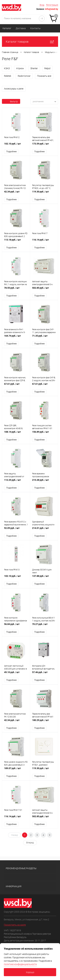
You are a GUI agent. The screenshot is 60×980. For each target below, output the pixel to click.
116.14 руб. (44, 242)
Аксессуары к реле (14, 89)
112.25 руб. (16, 482)
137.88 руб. (44, 578)
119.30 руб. (44, 193)
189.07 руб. (16, 771)
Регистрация (52, 5)
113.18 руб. (16, 242)
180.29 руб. (44, 723)
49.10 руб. (16, 675)
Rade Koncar (24, 76)
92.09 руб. (16, 530)
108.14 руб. (16, 434)
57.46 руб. (44, 675)
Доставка (21, 28)
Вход (42, 5)
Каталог (7, 28)
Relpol (47, 68)
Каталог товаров (30, 42)
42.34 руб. (16, 193)
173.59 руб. (44, 145)
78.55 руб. (16, 290)
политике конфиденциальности (20, 964)
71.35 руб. (44, 338)
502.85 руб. (44, 290)
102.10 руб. (16, 145)
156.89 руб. (44, 434)
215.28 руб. (44, 482)
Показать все (44, 76)
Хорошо (30, 972)
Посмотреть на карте (15, 926)
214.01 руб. (44, 530)
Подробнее (11, 151)
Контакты (35, 28)
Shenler (34, 68)
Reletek (8, 76)
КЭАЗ (7, 68)
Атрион (20, 68)
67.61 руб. (16, 386)
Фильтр (11, 102)
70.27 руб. (44, 626)
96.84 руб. (16, 626)
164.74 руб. (16, 338)
